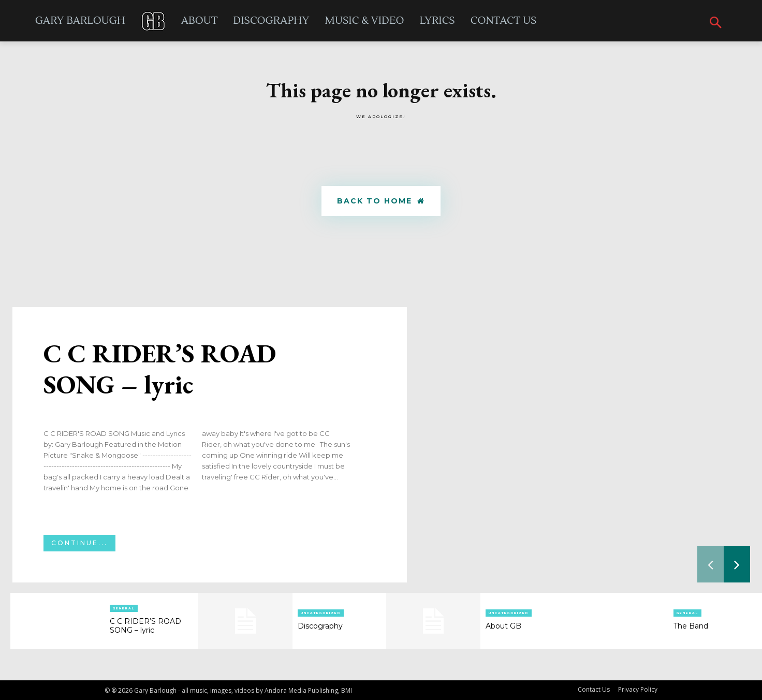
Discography (320, 626)
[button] (716, 24)
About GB (503, 626)
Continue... (79, 543)
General (124, 608)
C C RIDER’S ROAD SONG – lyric (160, 369)
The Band (691, 626)
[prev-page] (710, 564)
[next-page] (737, 564)
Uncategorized (321, 613)
